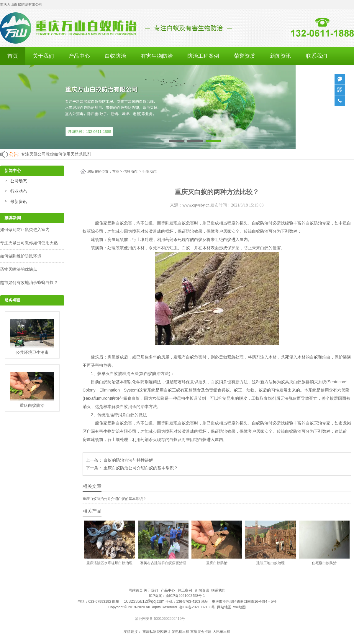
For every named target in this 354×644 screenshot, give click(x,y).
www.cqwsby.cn (196, 205)
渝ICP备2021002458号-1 (185, 596)
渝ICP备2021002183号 (197, 607)
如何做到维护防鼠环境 (21, 256)
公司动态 (19, 181)
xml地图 (239, 607)
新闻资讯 (281, 56)
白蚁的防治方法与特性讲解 (128, 460)
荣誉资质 (245, 56)
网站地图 (224, 607)
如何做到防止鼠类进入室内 (25, 229)
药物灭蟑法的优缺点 (19, 269)
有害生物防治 (157, 56)
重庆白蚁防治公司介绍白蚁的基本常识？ (140, 468)
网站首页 (136, 590)
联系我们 (317, 56)
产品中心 (79, 56)
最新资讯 (19, 202)
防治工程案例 (203, 56)
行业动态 (19, 191)
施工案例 (185, 590)
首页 (13, 56)
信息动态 (130, 171)
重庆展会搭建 (201, 632)
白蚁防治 (115, 56)
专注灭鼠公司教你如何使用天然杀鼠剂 (56, 154)
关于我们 (43, 56)
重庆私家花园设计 (157, 632)
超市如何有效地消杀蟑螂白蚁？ (29, 283)
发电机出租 (181, 632)
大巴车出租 (222, 632)
